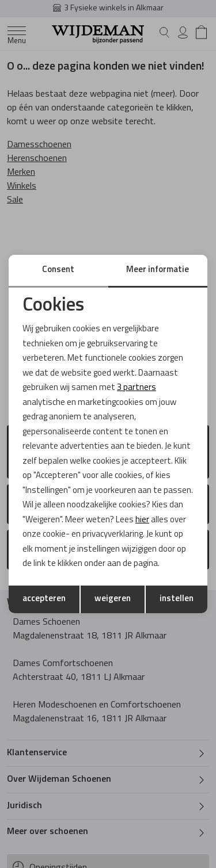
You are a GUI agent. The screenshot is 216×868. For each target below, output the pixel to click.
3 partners (137, 388)
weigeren (113, 599)
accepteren (44, 599)
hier (142, 520)
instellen (177, 599)
